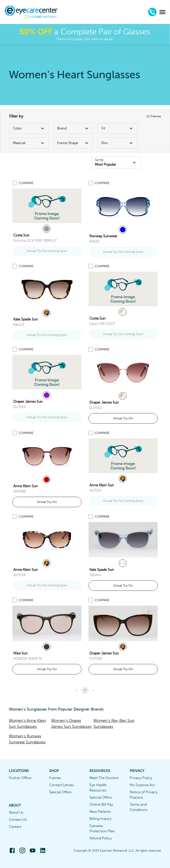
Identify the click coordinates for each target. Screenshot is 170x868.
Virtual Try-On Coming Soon (47, 251)
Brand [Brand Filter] (73, 128)
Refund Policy (101, 838)
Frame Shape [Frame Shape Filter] (73, 143)
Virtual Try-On (123, 418)
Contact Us (18, 820)
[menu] (163, 12)
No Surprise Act (142, 785)
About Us (16, 813)
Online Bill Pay (101, 805)
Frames (55, 778)
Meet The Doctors (104, 778)
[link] (47, 206)
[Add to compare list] (15, 183)
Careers (15, 827)
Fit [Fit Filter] (118, 128)
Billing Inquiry (100, 819)
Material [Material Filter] (29, 143)
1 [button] (85, 690)
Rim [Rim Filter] (118, 143)
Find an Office (20, 778)
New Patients (100, 812)
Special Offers (60, 792)
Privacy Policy (141, 778)
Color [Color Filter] (29, 128)
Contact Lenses (62, 785)
